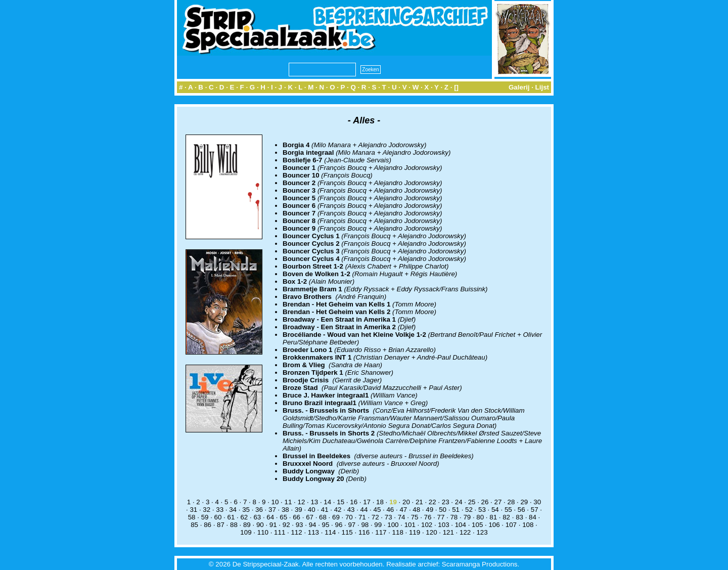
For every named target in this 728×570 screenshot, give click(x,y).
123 (482, 532)
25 (472, 502)
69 (336, 517)
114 (330, 532)
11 (288, 502)
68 (323, 517)
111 (280, 532)
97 (352, 525)
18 (380, 502)
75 (415, 517)
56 (521, 510)
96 (339, 525)
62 (244, 517)
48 (416, 510)
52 (469, 510)
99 (378, 525)
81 (493, 517)
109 (246, 532)
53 (482, 510)
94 (313, 525)
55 (508, 510)
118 (398, 532)
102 (427, 525)
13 (314, 502)
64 (270, 517)
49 (429, 510)
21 (419, 502)
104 (461, 525)
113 (313, 532)
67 (310, 517)
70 (349, 517)
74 (402, 517)
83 (519, 517)
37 (272, 510)
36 (259, 510)
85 (194, 525)
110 (263, 532)
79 (467, 517)
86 (208, 525)
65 (283, 517)
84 (533, 517)
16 (354, 502)
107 (511, 525)
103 (443, 525)
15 (340, 502)
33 (220, 510)
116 (364, 532)
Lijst (542, 87)
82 (506, 517)
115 (347, 532)
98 (365, 525)
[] (456, 87)
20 (406, 502)
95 (326, 525)
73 (389, 517)
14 (327, 502)
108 (528, 525)
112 (296, 532)
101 (410, 525)
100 (393, 525)
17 (367, 502)
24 (459, 502)
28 (511, 502)
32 (207, 510)
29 (524, 502)
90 (260, 525)
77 (441, 517)
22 (433, 502)
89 (247, 525)
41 (325, 510)
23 (446, 502)
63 (257, 517)
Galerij (519, 87)
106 (494, 525)
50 (443, 510)
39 (299, 510)
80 (480, 517)
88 (234, 525)
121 (448, 532)
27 (498, 502)
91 (273, 525)
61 (231, 517)
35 (246, 510)
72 (375, 517)
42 (338, 510)
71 (362, 517)
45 (377, 510)
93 (300, 525)
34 (233, 510)
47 (403, 510)
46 (390, 510)
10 (275, 502)
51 (456, 510)
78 (454, 517)
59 (205, 517)
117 (381, 532)
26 (485, 502)
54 (495, 510)
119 (415, 532)
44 (364, 510)
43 (351, 510)
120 (431, 532)
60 (218, 517)
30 (537, 502)
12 (301, 502)
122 (465, 532)
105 (477, 525)
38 (285, 510)
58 (192, 517)
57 (535, 510)
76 (428, 517)
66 (297, 517)
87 (221, 525)
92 (286, 525)
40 (312, 510)
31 (193, 510)
